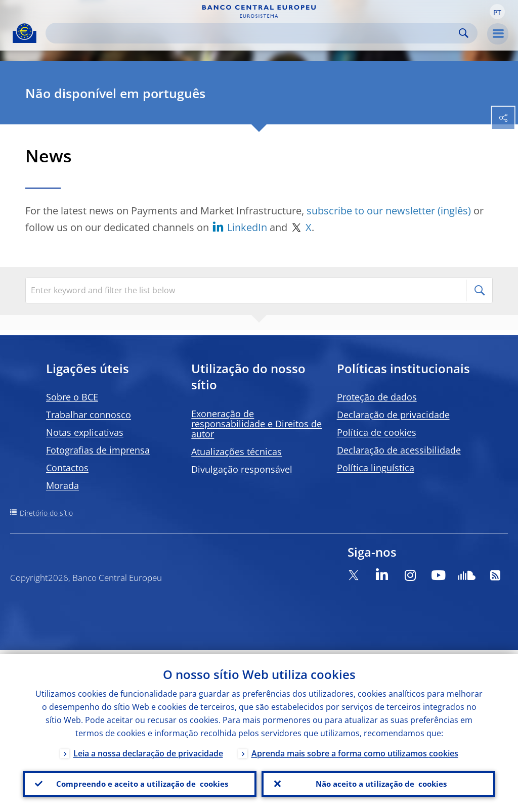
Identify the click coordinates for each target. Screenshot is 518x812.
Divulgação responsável (242, 469)
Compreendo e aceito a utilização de (140, 782)
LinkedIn (248, 227)
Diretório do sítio (46, 513)
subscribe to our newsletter (371, 211)
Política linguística (376, 468)
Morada (62, 485)
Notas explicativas (85, 432)
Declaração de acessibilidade (399, 450)
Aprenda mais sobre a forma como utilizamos (355, 750)
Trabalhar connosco (89, 415)
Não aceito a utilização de (378, 782)
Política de (377, 432)
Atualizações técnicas (236, 452)
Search (464, 33)
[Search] (253, 33)
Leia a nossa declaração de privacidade (148, 750)
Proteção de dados (377, 397)
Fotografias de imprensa (98, 450)
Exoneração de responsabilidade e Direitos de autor (256, 424)
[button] (497, 12)
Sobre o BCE (72, 397)
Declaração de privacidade (393, 415)
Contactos (67, 468)
